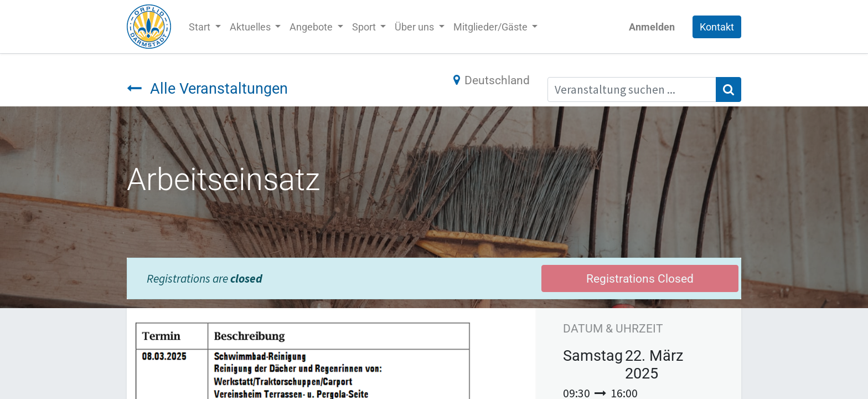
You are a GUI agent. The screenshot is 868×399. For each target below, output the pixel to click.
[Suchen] (728, 90)
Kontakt (717, 27)
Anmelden (652, 27)
